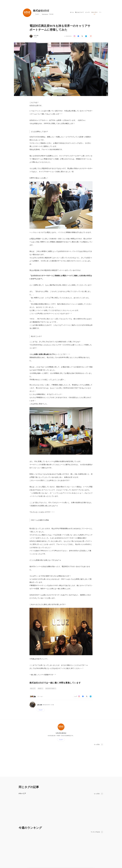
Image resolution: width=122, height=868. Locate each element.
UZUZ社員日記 (61, 733)
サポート (41, 688)
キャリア (33, 688)
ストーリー (94, 12)
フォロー (37, 14)
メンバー (88, 12)
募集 (100, 12)
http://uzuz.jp (45, 14)
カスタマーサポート (51, 688)
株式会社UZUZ (41, 11)
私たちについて (79, 12)
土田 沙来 (36, 36)
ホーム (72, 12)
